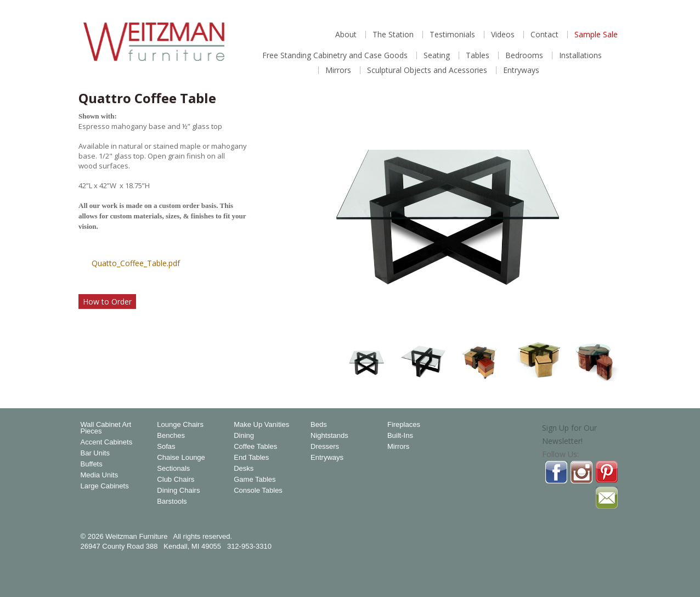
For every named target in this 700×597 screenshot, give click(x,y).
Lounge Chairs (180, 425)
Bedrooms (524, 55)
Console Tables (258, 491)
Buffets (92, 464)
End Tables (251, 458)
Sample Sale (596, 35)
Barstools (172, 502)
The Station (393, 35)
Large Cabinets (105, 486)
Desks (244, 469)
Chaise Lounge (181, 458)
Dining (244, 436)
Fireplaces (404, 425)
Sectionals (173, 469)
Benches (171, 436)
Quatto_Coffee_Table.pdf (136, 263)
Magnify (607, 317)
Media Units (100, 475)
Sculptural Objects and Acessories (427, 70)
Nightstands (329, 436)
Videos (503, 35)
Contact (544, 35)
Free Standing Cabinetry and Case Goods (335, 55)
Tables (478, 55)
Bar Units (95, 453)
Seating (437, 55)
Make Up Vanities (261, 425)
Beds (319, 425)
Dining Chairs (178, 491)
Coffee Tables (255, 447)
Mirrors (338, 70)
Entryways (521, 70)
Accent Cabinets (107, 442)
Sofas (166, 447)
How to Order (107, 302)
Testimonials (452, 35)
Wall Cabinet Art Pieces (106, 428)
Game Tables (255, 480)
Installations (580, 55)
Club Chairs (176, 480)
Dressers (325, 447)
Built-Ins (400, 436)
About (346, 35)
